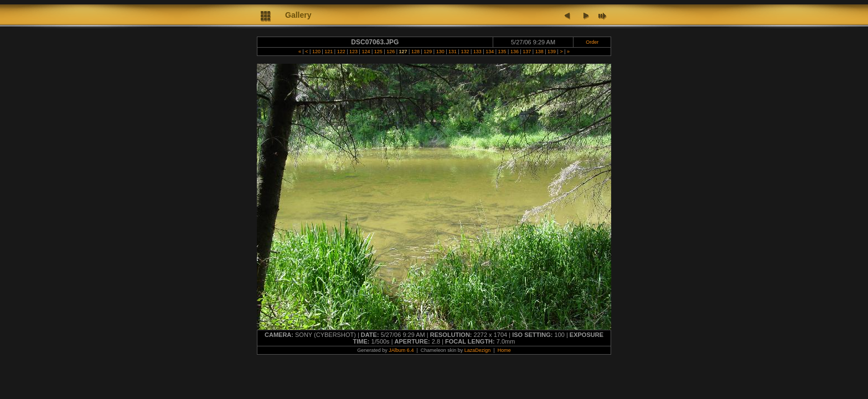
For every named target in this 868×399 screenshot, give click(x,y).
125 (378, 52)
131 (453, 52)
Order (592, 42)
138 (539, 52)
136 (514, 52)
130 (440, 52)
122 (341, 52)
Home (504, 350)
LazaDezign (478, 350)
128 (415, 52)
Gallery (298, 15)
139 (552, 52)
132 (465, 52)
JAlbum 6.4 (401, 350)
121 (329, 52)
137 (527, 52)
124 (366, 52)
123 (354, 52)
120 (316, 52)
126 (391, 52)
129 (428, 52)
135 (502, 52)
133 (477, 52)
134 (490, 52)
